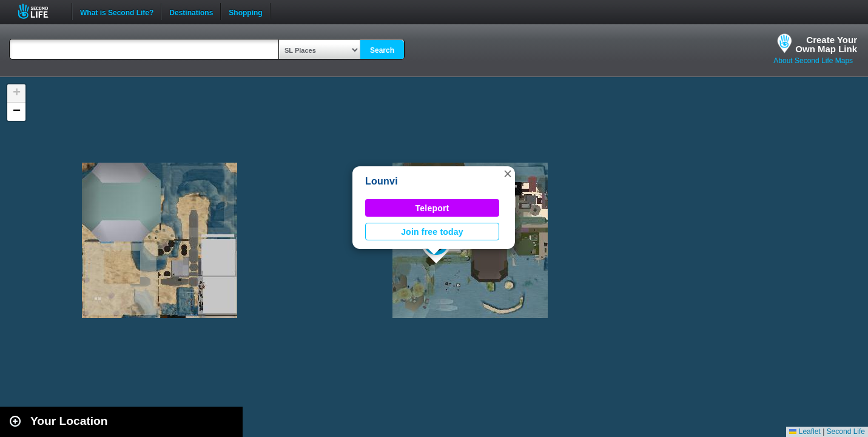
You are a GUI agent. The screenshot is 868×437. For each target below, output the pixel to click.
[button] (508, 174)
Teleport (432, 208)
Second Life (40, 11)
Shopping (245, 12)
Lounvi (382, 181)
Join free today (432, 232)
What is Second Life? (117, 12)
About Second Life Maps (813, 61)
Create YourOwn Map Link (826, 44)
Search (382, 50)
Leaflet (805, 432)
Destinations (191, 12)
